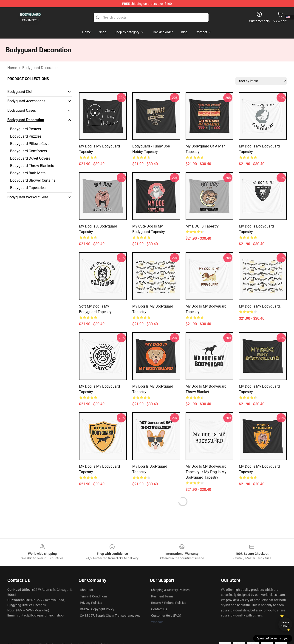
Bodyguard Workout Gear (28, 197)
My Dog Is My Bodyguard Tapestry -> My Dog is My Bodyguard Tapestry (206, 472)
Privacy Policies (91, 603)
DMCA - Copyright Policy (97, 609)
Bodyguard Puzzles (26, 136)
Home (12, 68)
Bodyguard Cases (22, 110)
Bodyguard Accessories (26, 101)
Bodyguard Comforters (28, 151)
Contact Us (159, 609)
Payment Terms (162, 596)
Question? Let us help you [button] (273, 638)
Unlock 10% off (285, 624)
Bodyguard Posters (25, 129)
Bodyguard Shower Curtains (33, 180)
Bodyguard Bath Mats (28, 173)
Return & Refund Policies (169, 603)
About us (86, 590)
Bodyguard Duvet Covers (30, 158)
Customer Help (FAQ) (166, 616)
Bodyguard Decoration (40, 68)
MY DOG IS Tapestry (202, 226)
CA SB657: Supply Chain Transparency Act (110, 616)
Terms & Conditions (94, 596)
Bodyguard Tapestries (28, 188)
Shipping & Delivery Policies (170, 590)
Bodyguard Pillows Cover (30, 144)
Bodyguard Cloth (21, 92)
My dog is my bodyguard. (260, 306)
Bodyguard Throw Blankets (32, 166)
